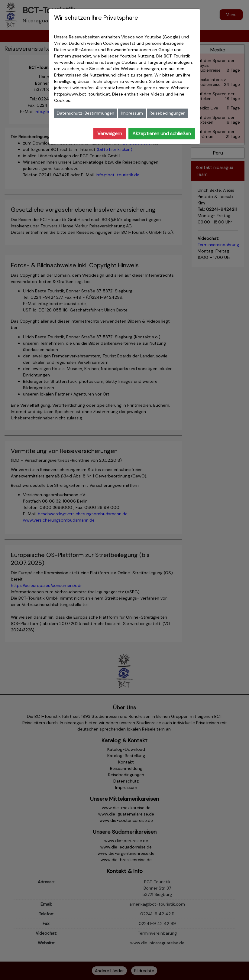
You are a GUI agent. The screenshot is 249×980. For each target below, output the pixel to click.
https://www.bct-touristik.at (82, 94)
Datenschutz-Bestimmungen (86, 113)
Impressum (132, 113)
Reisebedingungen (168, 113)
